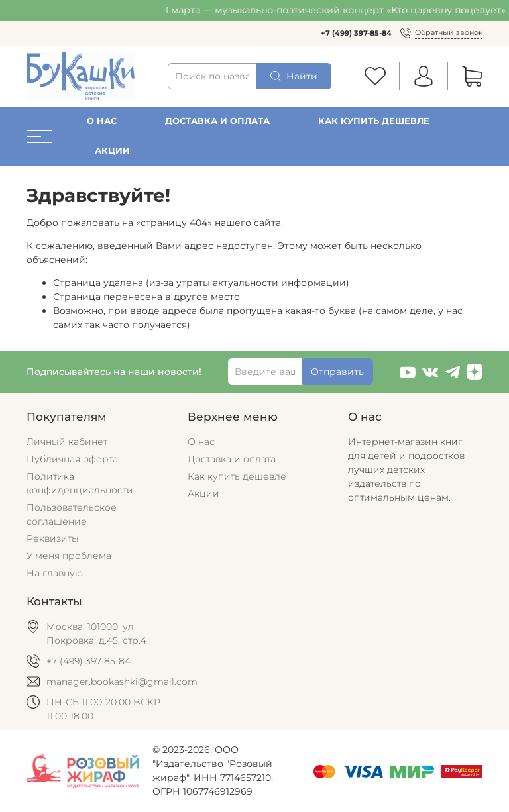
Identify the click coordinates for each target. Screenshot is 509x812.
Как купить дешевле (374, 121)
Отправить (337, 372)
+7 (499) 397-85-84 (356, 33)
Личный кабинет (67, 442)
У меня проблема (69, 556)
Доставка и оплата (217, 121)
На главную (55, 573)
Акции (112, 151)
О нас (102, 121)
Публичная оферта (72, 459)
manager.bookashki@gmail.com (122, 682)
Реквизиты (53, 538)
